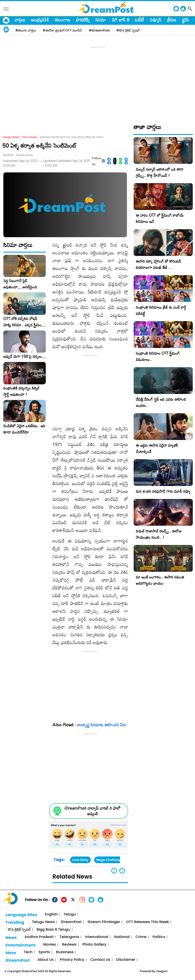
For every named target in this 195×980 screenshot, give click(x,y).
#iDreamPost (99, 30)
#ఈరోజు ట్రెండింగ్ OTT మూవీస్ (62, 30)
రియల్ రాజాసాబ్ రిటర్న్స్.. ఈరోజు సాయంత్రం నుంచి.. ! (159, 534)
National (122, 937)
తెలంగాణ (62, 20)
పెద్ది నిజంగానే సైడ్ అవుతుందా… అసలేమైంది (20, 284)
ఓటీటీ (140, 20)
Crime (141, 937)
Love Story (80, 860)
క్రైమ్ (186, 20)
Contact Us (100, 960)
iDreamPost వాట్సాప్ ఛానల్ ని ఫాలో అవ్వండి (92, 811)
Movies (50, 945)
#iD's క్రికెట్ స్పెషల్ (128, 30)
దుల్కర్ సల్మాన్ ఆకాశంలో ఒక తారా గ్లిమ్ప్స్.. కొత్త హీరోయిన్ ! (160, 172)
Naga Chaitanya (110, 860)
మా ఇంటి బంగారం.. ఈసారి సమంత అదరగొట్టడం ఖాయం (160, 580)
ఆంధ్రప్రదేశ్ (40, 20)
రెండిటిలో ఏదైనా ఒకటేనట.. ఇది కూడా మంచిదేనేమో (24, 429)
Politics (159, 937)
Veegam (162, 971)
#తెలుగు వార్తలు (26, 30)
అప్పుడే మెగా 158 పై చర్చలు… (25, 356)
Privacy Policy (72, 960)
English (51, 914)
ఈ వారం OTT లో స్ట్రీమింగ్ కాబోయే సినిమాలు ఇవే (160, 218)
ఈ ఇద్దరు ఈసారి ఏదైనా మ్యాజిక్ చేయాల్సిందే (157, 448)
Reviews (69, 945)
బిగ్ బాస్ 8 (121, 20)
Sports (44, 952)
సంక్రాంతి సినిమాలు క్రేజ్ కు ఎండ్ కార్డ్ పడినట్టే (161, 310)
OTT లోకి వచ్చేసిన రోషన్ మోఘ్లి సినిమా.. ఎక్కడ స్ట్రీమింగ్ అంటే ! (24, 322)
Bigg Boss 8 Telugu (53, 930)
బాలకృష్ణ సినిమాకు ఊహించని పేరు (102, 725)
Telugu (70, 914)
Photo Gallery (94, 945)
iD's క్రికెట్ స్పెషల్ (19, 930)
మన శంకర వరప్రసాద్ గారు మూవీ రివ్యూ (163, 491)
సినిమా (101, 20)
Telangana (69, 937)
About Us (46, 960)
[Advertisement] (99, 81)
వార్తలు (20, 20)
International (97, 937)
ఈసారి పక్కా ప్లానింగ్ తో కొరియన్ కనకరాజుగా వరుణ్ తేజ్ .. (158, 264)
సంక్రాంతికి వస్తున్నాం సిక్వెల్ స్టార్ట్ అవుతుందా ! (21, 391)
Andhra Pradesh (39, 937)
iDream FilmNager (104, 922)
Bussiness (65, 952)
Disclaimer (126, 960)
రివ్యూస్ (156, 20)
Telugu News (11, 137)
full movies (30, 137)
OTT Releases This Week (147, 922)
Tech (28, 952)
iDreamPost (71, 922)
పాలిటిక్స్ (83, 20)
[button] (122, 871)
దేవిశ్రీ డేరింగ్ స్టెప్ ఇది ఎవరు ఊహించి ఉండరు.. (161, 402)
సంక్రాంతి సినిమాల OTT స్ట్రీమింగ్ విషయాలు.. (158, 356)
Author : (18, 155)
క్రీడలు (172, 20)
